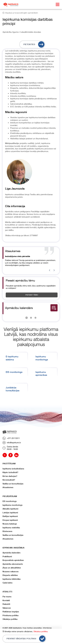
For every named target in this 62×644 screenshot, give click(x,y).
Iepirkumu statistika (11, 528)
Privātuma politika (10, 615)
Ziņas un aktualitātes (12, 568)
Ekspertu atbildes (10, 575)
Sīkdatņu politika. (41, 631)
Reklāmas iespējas (11, 612)
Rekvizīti (6, 604)
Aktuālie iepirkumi (10, 509)
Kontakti (6, 600)
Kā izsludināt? (9, 480)
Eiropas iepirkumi (10, 520)
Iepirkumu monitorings (13, 505)
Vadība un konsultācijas (13, 484)
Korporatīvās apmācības (13, 560)
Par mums (7, 597)
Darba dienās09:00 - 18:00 (10, 448)
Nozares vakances (11, 572)
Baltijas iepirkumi (10, 516)
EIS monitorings (14, 372)
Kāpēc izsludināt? (10, 472)
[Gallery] (31, 260)
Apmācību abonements (13, 564)
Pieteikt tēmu (32, 295)
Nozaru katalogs (10, 524)
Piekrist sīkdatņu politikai (26, 639)
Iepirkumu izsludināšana (13, 469)
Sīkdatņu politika (10, 619)
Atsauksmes (8, 487)
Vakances (7, 608)
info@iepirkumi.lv (12, 443)
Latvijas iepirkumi (10, 513)
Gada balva (7, 583)
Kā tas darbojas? (10, 476)
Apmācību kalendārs (11, 553)
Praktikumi (7, 556)
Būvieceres (7, 531)
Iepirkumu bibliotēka (11, 579)
